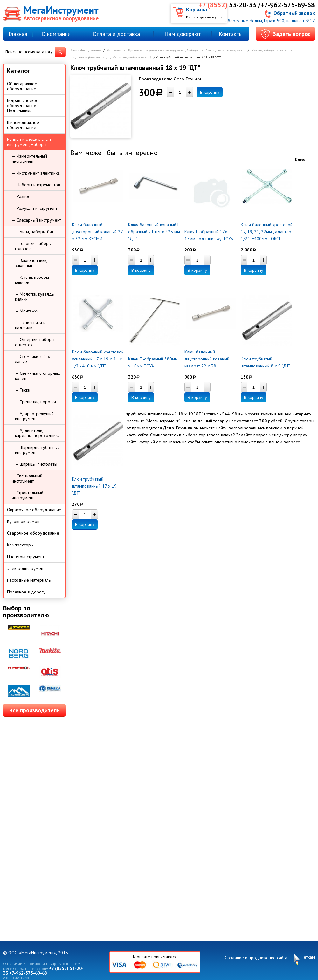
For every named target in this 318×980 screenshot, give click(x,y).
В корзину (210, 92)
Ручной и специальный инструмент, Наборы (164, 50)
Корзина (197, 9)
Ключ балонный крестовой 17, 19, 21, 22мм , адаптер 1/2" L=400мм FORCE (267, 232)
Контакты (231, 34)
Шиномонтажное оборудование (23, 125)
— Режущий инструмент (35, 208)
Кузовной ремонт (24, 521)
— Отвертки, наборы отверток (35, 342)
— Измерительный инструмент (29, 159)
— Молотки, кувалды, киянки (35, 297)
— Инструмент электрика (36, 173)
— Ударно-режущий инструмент (34, 416)
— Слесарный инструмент (36, 220)
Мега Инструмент (86, 50)
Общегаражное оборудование (22, 86)
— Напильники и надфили (30, 325)
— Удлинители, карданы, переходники (37, 433)
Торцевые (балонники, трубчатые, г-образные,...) (111, 57)
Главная (18, 34)
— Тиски (23, 390)
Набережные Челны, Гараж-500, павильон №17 (269, 21)
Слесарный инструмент (225, 50)
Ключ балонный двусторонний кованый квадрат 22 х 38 (207, 359)
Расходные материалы (29, 580)
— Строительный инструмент (28, 495)
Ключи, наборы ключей (270, 50)
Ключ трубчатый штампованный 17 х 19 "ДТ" (94, 486)
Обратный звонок (294, 13)
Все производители (35, 710)
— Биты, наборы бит (34, 232)
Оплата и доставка (116, 34)
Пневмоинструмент (26, 557)
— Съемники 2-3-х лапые (32, 359)
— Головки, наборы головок (33, 246)
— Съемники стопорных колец (38, 376)
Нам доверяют (183, 34)
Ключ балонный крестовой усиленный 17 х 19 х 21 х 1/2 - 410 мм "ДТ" (98, 359)
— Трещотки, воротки (35, 402)
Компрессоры (20, 545)
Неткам (308, 957)
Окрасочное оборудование (34, 510)
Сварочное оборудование (33, 533)
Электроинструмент (26, 568)
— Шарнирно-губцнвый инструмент (37, 450)
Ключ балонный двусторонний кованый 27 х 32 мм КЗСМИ (97, 232)
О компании (56, 34)
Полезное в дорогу (26, 592)
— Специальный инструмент (27, 478)
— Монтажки (27, 311)
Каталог (114, 50)
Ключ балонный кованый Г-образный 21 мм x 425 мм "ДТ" (155, 232)
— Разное (21, 196)
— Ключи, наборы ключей (32, 280)
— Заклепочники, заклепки (31, 263)
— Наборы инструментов (36, 185)
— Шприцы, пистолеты (36, 464)
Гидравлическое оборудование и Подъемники (23, 106)
